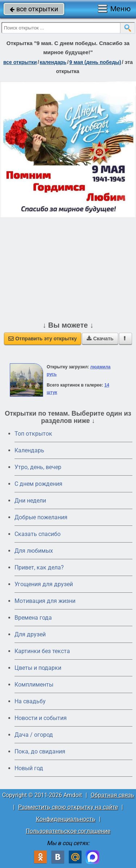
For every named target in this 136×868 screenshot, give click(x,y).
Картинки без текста (42, 651)
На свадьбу (30, 701)
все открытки (34, 9)
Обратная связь (112, 795)
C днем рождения (38, 484)
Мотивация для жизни (45, 601)
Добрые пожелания (41, 517)
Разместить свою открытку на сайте (68, 807)
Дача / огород (34, 735)
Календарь (53, 62)
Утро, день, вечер (38, 467)
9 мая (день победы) (95, 62)
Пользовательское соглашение (68, 831)
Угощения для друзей (44, 584)
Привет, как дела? (39, 567)
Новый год (29, 768)
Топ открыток (33, 434)
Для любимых (34, 551)
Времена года (33, 618)
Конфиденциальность (66, 819)
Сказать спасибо (38, 534)
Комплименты (34, 685)
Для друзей (30, 634)
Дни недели (30, 501)
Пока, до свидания (40, 751)
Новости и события (41, 718)
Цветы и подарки (38, 668)
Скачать (100, 339)
